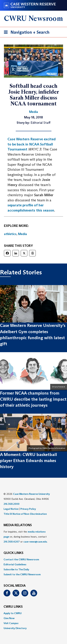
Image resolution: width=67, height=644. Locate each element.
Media (23, 234)
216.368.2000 (12, 504)
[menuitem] (33, 559)
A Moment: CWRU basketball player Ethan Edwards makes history (28, 461)
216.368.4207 (12, 542)
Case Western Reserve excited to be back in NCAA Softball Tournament (32, 144)
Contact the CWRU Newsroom (21, 559)
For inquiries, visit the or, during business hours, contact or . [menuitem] (26, 537)
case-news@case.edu (35, 542)
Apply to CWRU (13, 613)
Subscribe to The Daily (16, 569)
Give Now (9, 618)
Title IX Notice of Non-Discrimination (25, 514)
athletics (10, 234)
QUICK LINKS (13, 553)
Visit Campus (11, 623)
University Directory (15, 628)
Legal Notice (11, 509)
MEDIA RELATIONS (18, 525)
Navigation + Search (26, 33)
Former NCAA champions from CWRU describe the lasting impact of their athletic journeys (33, 399)
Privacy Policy (28, 509)
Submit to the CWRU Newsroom (22, 574)
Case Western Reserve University (31, 494)
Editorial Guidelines (15, 564)
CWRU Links (13, 607)
